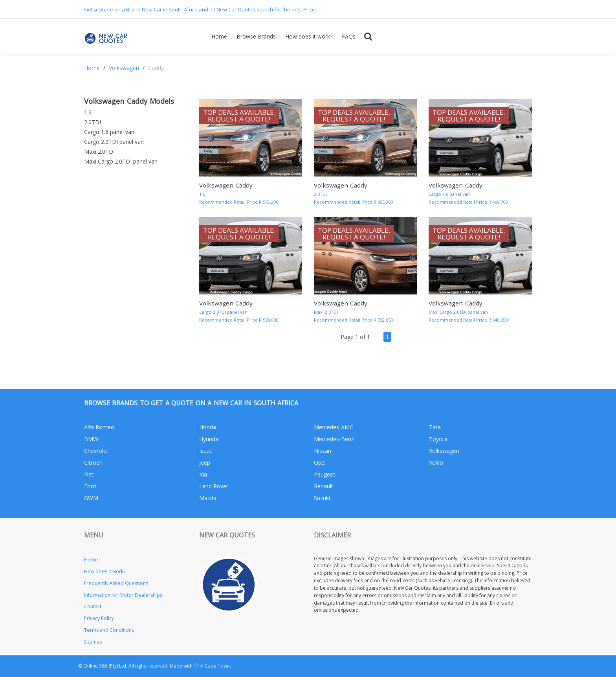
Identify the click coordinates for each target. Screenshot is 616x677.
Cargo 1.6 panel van (109, 132)
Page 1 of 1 (355, 337)
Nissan (323, 451)
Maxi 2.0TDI (99, 152)
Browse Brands (256, 36)
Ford (90, 486)
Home (219, 36)
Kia (203, 474)
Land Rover (214, 486)
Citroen (93, 463)
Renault (324, 486)
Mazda (208, 498)
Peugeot (325, 474)
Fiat (89, 474)
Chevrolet (96, 451)
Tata (435, 427)
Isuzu (206, 451)
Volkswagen (124, 68)
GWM (91, 498)
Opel (320, 463)
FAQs (349, 36)
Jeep (205, 463)
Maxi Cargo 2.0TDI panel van (121, 161)
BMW (91, 439)
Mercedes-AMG (334, 427)
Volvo (436, 463)
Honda (208, 427)
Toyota (438, 439)
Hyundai (209, 439)
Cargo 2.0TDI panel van (114, 142)
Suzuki (322, 498)
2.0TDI (93, 122)
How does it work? (309, 36)
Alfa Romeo (99, 427)
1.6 (88, 112)
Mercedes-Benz (334, 439)
